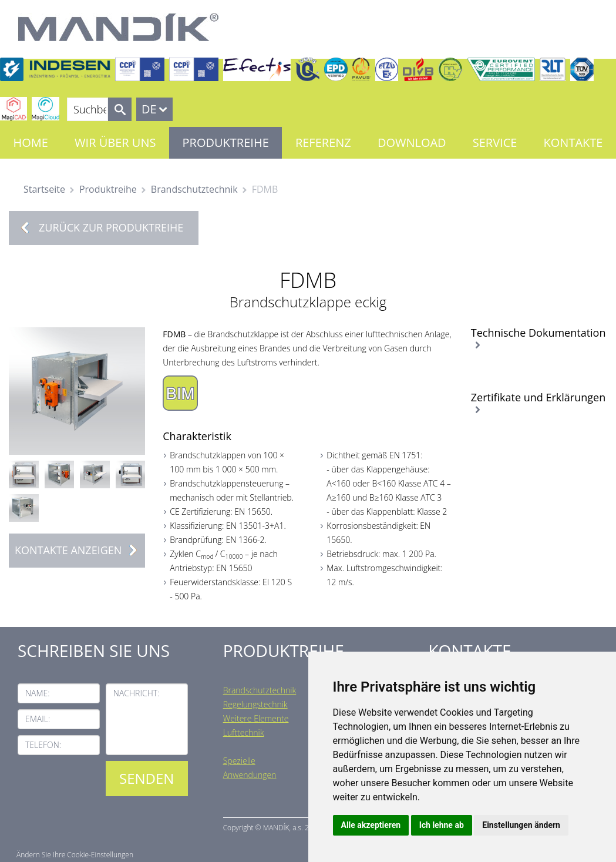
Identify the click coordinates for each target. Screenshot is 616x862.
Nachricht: (137, 693)
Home (31, 142)
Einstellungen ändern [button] (521, 825)
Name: (38, 693)
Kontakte (573, 142)
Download (412, 142)
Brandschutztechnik (194, 189)
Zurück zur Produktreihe (111, 227)
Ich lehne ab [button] (442, 825)
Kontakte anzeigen (80, 550)
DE (149, 109)
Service (495, 142)
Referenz (323, 142)
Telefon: (43, 745)
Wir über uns (115, 142)
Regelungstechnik (255, 704)
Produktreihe (226, 142)
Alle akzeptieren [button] (371, 825)
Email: (38, 719)
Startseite (44, 189)
